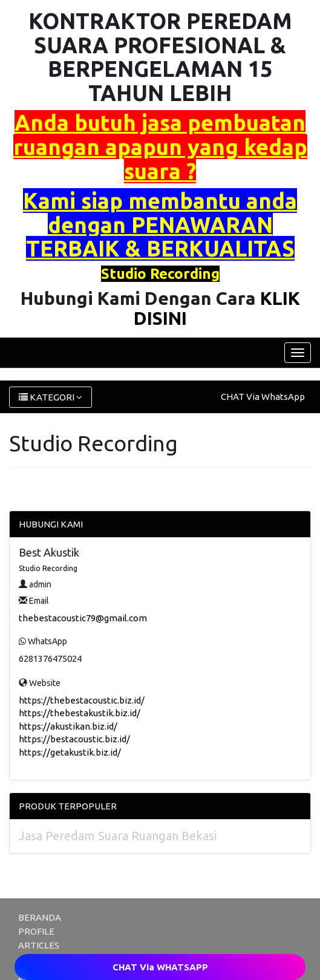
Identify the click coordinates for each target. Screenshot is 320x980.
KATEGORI (51, 397)
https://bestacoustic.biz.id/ (74, 739)
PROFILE (36, 931)
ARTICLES (39, 945)
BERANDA (40, 917)
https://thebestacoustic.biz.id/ (82, 700)
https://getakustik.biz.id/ (70, 752)
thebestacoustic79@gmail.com (83, 618)
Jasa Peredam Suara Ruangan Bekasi (118, 836)
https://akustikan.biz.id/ (68, 726)
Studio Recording (48, 568)
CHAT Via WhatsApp (263, 397)
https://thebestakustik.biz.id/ (80, 713)
